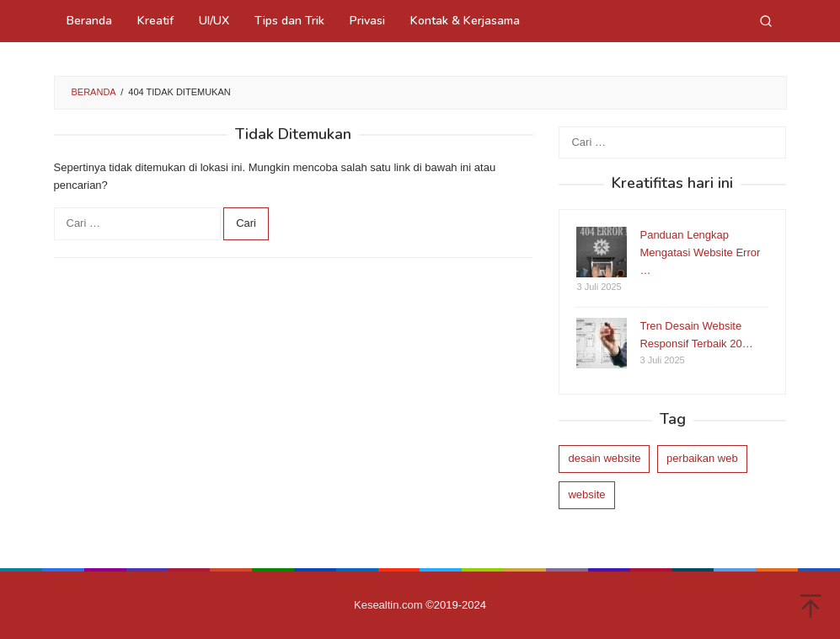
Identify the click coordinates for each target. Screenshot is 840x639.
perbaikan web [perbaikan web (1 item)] (702, 458)
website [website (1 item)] (586, 494)
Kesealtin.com (388, 605)
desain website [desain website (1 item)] (604, 458)
